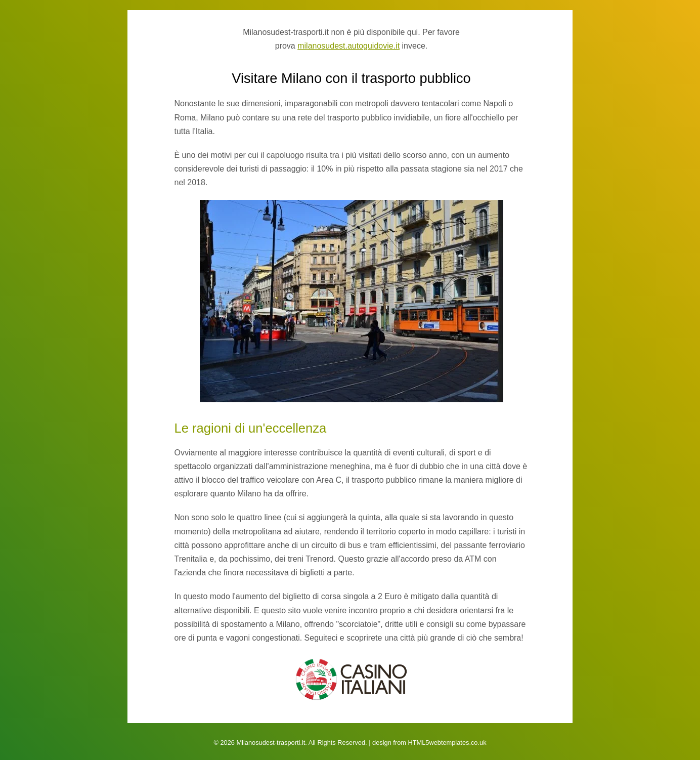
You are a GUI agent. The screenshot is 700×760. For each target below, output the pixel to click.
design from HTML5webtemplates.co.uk (429, 743)
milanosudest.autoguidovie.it (348, 46)
